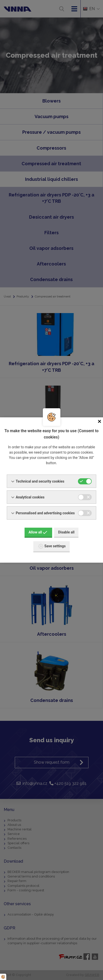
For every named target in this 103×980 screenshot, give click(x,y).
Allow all (38, 532)
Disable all (66, 532)
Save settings (52, 546)
